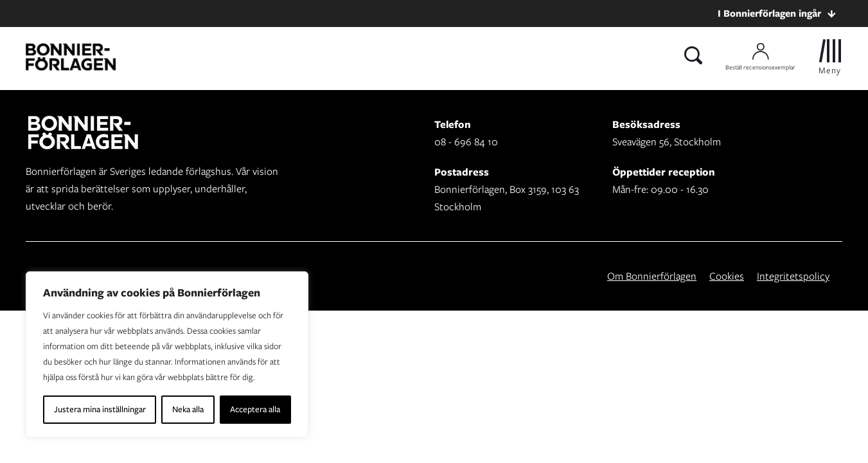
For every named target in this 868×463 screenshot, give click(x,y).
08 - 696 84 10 (466, 142)
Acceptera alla (255, 409)
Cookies (727, 276)
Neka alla (188, 409)
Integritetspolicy (793, 276)
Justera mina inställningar (100, 409)
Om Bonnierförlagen (652, 276)
